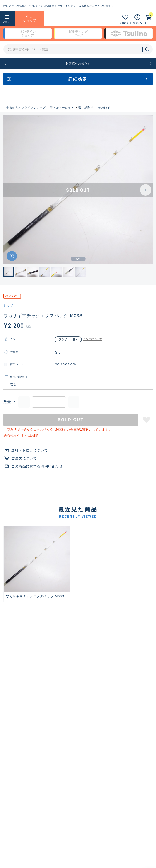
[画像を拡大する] (12, 256)
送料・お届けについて (30, 450)
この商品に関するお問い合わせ (37, 466)
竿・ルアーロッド (62, 108)
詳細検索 (78, 79)
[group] (37, 564)
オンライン (28, 34)
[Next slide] (146, 190)
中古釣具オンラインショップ (26, 108)
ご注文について (24, 458)
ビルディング (78, 34)
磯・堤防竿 (86, 108)
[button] (5, 64)
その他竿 (104, 108)
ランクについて (93, 339)
